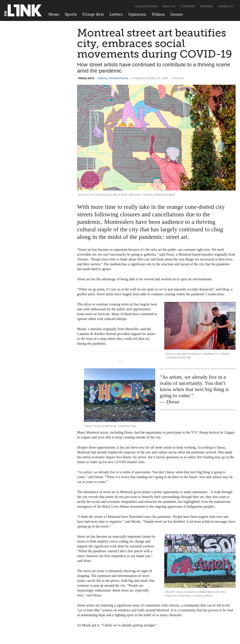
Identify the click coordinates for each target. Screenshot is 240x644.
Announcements (146, 6)
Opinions (137, 14)
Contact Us (226, 6)
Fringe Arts (93, 14)
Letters (116, 14)
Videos (158, 14)
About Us (169, 6)
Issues (177, 14)
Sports (71, 14)
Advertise (207, 6)
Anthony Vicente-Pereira (113, 78)
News (54, 14)
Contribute (188, 6)
